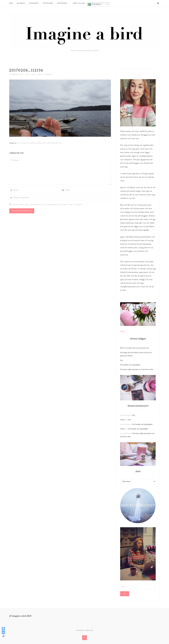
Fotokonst (34, 3)
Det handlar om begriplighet (130, 365)
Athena (123, 420)
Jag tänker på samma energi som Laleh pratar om (39, 143)
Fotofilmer (48, 3)
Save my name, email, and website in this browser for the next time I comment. (47, 205)
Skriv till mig (79, 3)
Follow (123, 331)
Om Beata (21, 3)
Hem (11, 3)
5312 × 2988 (30, 74)
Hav (122, 360)
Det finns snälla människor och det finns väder (137, 369)
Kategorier (62, 3)
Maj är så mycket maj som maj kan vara (134, 348)
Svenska (94, 4)
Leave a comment (45, 74)
